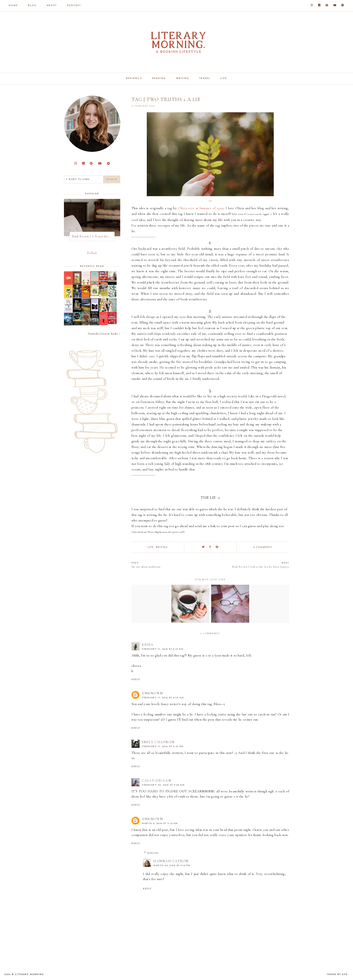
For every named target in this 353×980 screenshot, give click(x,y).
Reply (136, 680)
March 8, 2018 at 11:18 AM (160, 824)
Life (224, 78)
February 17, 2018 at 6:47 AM (163, 649)
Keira (148, 645)
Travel (205, 78)
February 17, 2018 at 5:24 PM (163, 747)
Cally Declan (157, 780)
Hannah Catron (171, 861)
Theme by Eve (337, 974)
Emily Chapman (158, 742)
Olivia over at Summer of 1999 (201, 208)
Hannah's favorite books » (104, 334)
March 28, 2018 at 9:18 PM (172, 866)
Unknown (153, 693)
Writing (183, 78)
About (52, 6)
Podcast (74, 6)
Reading (159, 78)
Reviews (133, 78)
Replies (153, 853)
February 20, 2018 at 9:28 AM (163, 785)
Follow (92, 253)
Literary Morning (29, 974)
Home (13, 6)
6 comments (263, 547)
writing (162, 547)
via (210, 201)
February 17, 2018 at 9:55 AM (163, 698)
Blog (32, 6)
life (151, 547)
